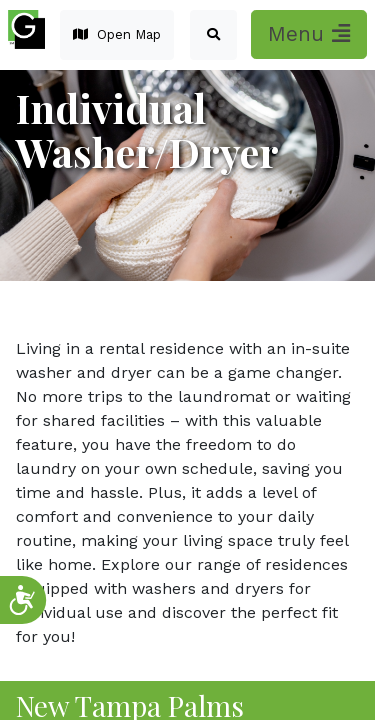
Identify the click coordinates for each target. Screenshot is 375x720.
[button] (213, 35)
